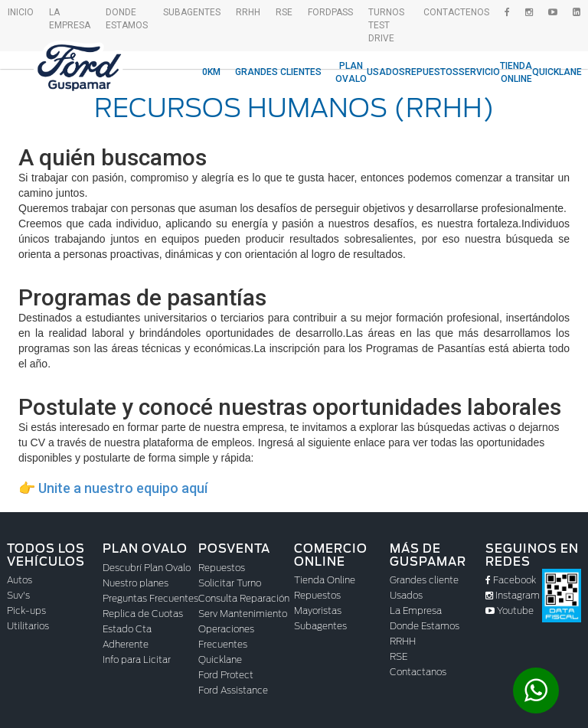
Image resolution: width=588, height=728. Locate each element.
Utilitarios (28, 626)
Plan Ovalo (351, 72)
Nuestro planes (136, 583)
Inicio (21, 12)
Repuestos (432, 72)
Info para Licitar (137, 659)
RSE (284, 12)
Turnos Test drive (386, 25)
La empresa (70, 19)
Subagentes (320, 626)
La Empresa (416, 610)
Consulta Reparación (244, 598)
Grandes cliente (424, 580)
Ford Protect (226, 675)
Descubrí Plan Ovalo (147, 568)
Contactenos (456, 12)
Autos (20, 580)
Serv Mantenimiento (243, 614)
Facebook (511, 580)
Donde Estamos (127, 19)
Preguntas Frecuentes (150, 598)
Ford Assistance (233, 690)
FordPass (330, 12)
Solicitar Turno (230, 583)
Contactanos (418, 672)
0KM (211, 72)
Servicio (479, 72)
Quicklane (557, 72)
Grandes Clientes (278, 72)
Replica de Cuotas (143, 614)
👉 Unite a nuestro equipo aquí (113, 488)
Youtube (510, 610)
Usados (386, 72)
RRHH (248, 12)
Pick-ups (26, 610)
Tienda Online (516, 72)
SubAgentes (192, 12)
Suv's (18, 595)
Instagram (513, 595)
